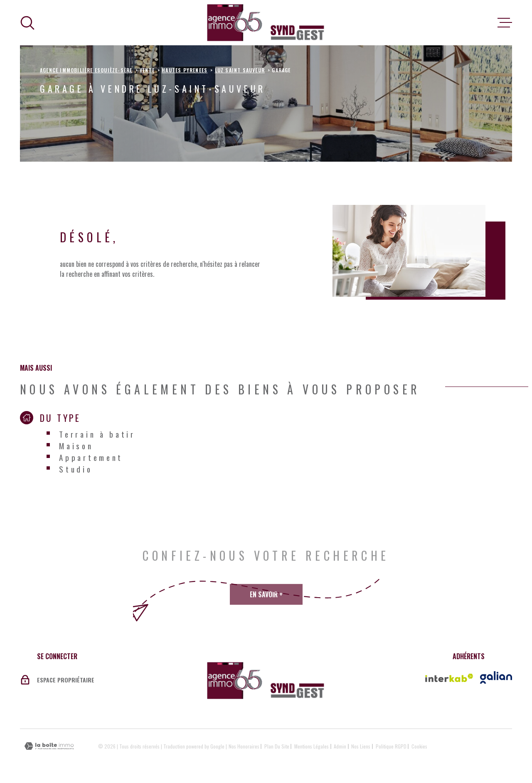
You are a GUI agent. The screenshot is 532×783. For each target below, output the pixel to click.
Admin (340, 746)
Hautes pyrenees (185, 70)
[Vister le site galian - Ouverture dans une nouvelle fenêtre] (496, 677)
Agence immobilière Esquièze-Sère (86, 70)
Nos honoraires (244, 746)
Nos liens (361, 746)
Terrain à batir (97, 434)
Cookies (419, 746)
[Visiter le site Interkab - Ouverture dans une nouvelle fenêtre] (449, 678)
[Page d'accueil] (266, 23)
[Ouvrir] (27, 23)
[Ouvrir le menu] (505, 23)
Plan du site (277, 746)
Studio (76, 469)
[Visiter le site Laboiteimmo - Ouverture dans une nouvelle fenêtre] (49, 746)
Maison (76, 446)
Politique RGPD (391, 746)
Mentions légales (312, 746)
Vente (147, 70)
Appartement (91, 457)
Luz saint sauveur (240, 70)
